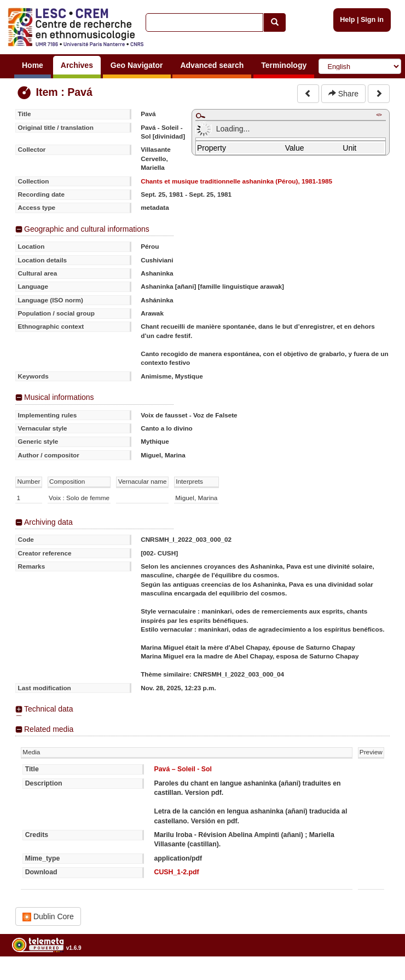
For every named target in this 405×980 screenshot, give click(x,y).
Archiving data (48, 522)
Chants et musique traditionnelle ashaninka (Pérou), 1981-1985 (236, 181)
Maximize (200, 116)
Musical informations (59, 397)
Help (347, 20)
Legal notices (378, 976)
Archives (77, 65)
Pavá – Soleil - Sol (183, 769)
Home (33, 65)
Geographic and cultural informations (87, 229)
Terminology (284, 65)
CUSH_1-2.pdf (176, 872)
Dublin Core (48, 917)
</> (379, 115)
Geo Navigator (137, 65)
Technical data (49, 709)
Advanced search (212, 65)
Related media (49, 729)
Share (343, 94)
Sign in (372, 20)
